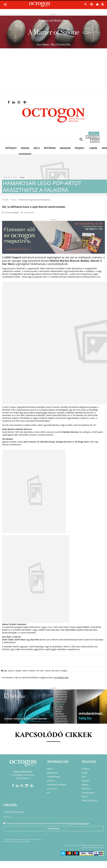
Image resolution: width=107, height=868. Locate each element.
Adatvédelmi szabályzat (57, 785)
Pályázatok (86, 789)
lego (5, 671)
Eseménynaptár (88, 793)
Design (25, 148)
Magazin (65, 148)
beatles (32, 671)
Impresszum (52, 789)
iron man (40, 671)
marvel (48, 671)
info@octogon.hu (23, 778)
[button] (81, 139)
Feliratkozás (53, 829)
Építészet (11, 148)
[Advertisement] (53, 71)
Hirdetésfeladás (53, 777)
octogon (64, 671)
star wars (55, 671)
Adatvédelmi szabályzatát (79, 823)
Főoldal (5, 200)
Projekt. (80, 148)
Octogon (15, 212)
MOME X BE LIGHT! (90, 801)
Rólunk (50, 769)
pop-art (11, 671)
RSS (48, 793)
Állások (95, 141)
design (18, 671)
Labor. (93, 148)
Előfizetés (94, 133)
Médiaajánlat (93, 137)
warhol (25, 671)
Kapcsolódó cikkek (54, 735)
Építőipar (50, 148)
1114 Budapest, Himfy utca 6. (23, 775)
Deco (37, 148)
